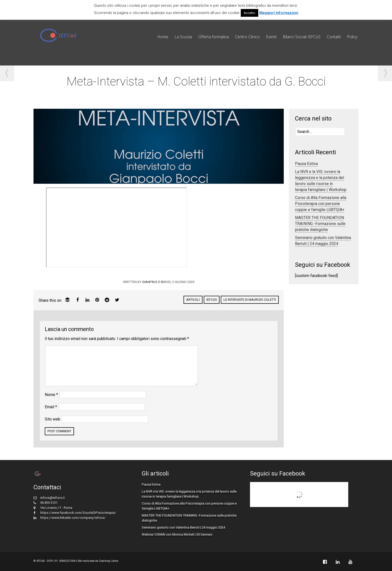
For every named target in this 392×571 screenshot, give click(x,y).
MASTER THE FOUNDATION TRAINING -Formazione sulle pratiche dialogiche (320, 224)
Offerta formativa (213, 37)
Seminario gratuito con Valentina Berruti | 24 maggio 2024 (323, 241)
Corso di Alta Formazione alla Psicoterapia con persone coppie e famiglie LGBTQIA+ (321, 204)
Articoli (193, 300)
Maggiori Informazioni (279, 13)
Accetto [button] (249, 13)
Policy (352, 37)
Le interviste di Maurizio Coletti (250, 300)
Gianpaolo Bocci (156, 282)
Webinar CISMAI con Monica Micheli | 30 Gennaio (177, 534)
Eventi (271, 37)
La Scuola (183, 37)
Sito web (52, 419)
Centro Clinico (247, 37)
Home (163, 37)
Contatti (334, 37)
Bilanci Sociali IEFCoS (302, 37)
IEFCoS (212, 300)
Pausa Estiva (306, 164)
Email (51, 407)
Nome (51, 395)
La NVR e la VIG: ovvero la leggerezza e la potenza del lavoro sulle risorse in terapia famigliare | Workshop (321, 181)
